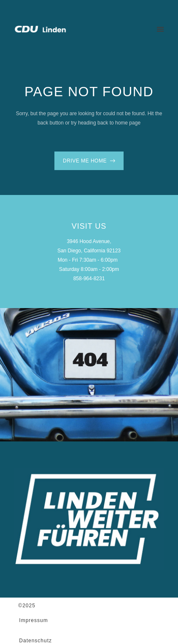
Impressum (33, 620)
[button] (160, 29)
